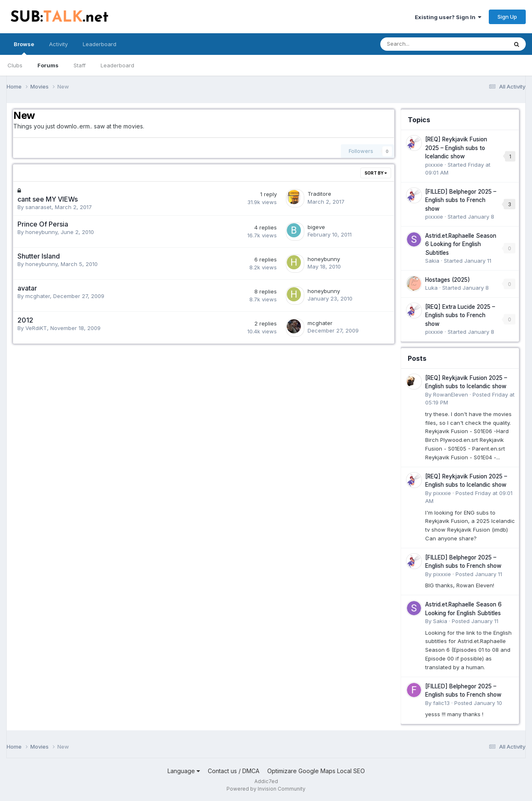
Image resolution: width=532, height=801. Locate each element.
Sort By (376, 173)
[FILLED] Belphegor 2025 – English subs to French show (461, 200)
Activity (58, 44)
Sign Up (507, 17)
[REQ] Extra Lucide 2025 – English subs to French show (460, 315)
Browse (24, 48)
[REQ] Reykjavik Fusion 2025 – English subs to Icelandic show (456, 148)
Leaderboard (117, 65)
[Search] (422, 44)
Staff (80, 65)
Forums (48, 65)
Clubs (15, 65)
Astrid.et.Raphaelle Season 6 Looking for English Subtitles (461, 244)
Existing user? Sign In (448, 17)
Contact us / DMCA (234, 771)
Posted (479, 574)
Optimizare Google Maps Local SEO (316, 771)
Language (184, 771)
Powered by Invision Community (266, 789)
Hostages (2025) (448, 280)
